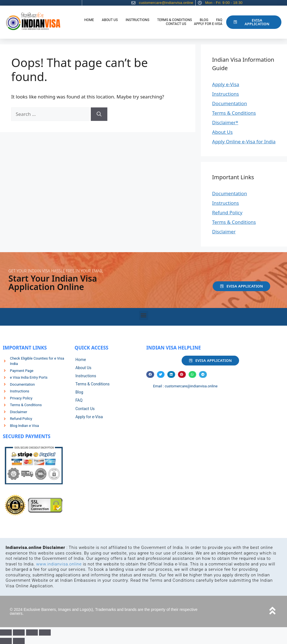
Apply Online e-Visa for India (244, 142)
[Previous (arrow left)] (6, 641)
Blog (204, 20)
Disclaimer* (225, 122)
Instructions (137, 20)
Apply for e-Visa (208, 24)
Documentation (230, 103)
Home (89, 20)
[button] (144, 315)
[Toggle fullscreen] (19, 633)
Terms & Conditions (175, 20)
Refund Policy (227, 212)
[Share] (32, 633)
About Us (110, 20)
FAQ (219, 20)
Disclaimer (224, 232)
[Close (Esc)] (45, 633)
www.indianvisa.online (59, 564)
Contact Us (176, 24)
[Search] (99, 114)
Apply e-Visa (226, 84)
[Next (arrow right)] (19, 641)
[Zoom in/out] (6, 633)
